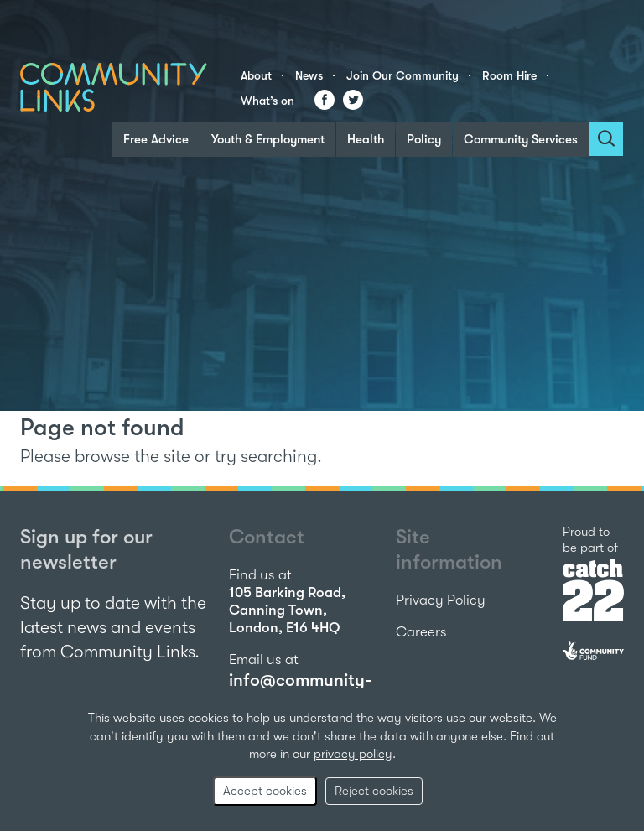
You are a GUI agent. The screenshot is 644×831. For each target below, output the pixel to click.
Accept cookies (265, 791)
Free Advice (156, 139)
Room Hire (509, 75)
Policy (424, 139)
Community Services (521, 139)
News (309, 75)
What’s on (267, 101)
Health (366, 139)
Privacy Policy (441, 600)
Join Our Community (402, 75)
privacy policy (353, 754)
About (256, 75)
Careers (421, 632)
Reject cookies (374, 791)
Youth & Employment (268, 139)
